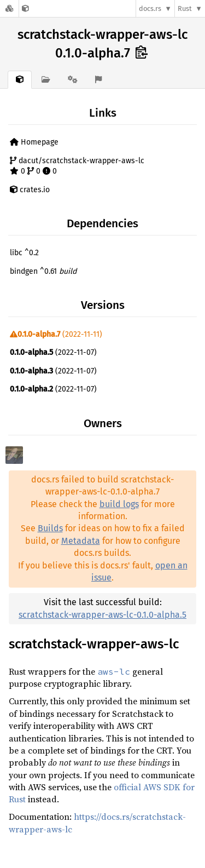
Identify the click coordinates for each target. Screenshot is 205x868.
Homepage (34, 142)
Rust (185, 8)
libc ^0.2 (24, 253)
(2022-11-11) (56, 334)
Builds (50, 528)
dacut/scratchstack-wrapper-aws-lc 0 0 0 (77, 166)
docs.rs (150, 8)
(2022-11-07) (53, 352)
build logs (119, 504)
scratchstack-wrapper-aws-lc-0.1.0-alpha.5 (102, 615)
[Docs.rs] (9, 8)
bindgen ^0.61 (43, 271)
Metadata (81, 541)
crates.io (30, 190)
